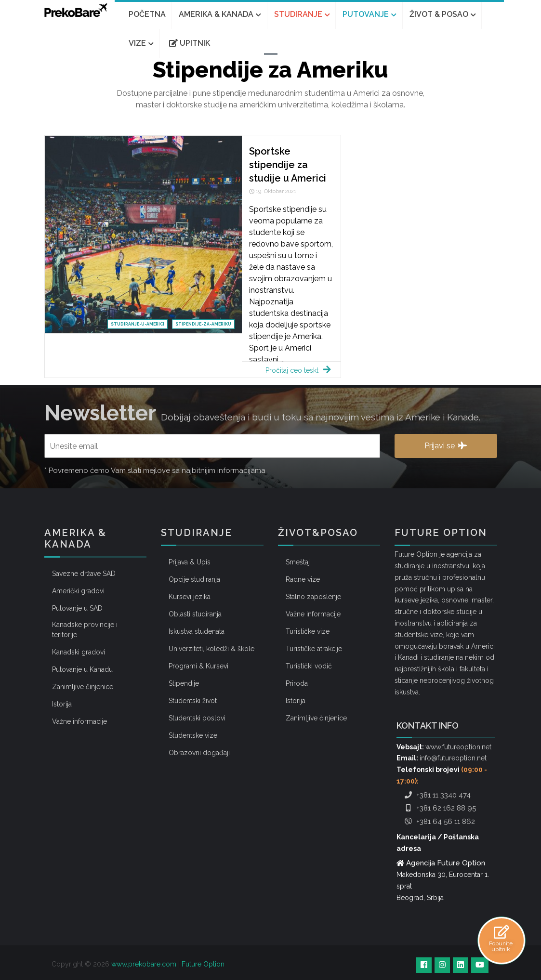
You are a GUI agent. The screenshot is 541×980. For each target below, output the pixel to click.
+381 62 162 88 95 (439, 808)
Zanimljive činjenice (83, 687)
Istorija (62, 704)
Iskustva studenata (197, 631)
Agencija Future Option (446, 863)
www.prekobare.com (144, 964)
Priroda (297, 683)
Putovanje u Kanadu (82, 669)
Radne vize (303, 579)
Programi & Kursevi (198, 666)
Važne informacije (79, 721)
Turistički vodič (309, 666)
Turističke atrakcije (314, 649)
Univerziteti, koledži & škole (211, 649)
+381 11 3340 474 (436, 795)
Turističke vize (308, 631)
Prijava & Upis (190, 562)
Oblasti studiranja (195, 614)
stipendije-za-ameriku (203, 324)
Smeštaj (298, 562)
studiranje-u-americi (138, 324)
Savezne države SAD (84, 574)
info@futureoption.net (453, 758)
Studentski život (193, 701)
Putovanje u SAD (77, 608)
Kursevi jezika (190, 597)
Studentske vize (193, 735)
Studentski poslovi (197, 718)
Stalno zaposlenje (313, 597)
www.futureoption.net (458, 747)
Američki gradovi (78, 591)
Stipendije (184, 683)
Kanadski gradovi (79, 652)
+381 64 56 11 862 (439, 822)
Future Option (203, 964)
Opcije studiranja (194, 579)
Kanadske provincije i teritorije (85, 630)
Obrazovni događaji (199, 753)
